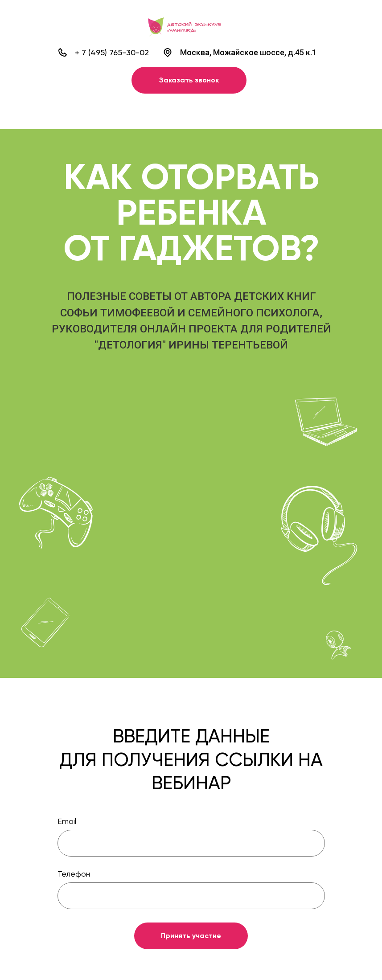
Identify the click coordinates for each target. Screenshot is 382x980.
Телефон (74, 874)
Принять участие (191, 936)
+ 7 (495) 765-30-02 (112, 52)
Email (67, 821)
